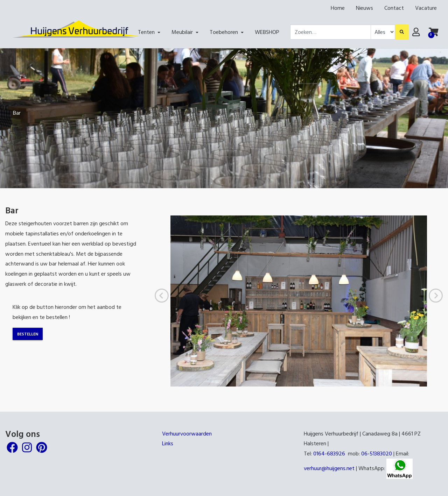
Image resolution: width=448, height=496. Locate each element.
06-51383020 (377, 453)
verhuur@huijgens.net (329, 468)
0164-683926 (329, 453)
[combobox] (331, 32)
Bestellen (28, 334)
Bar (17, 113)
